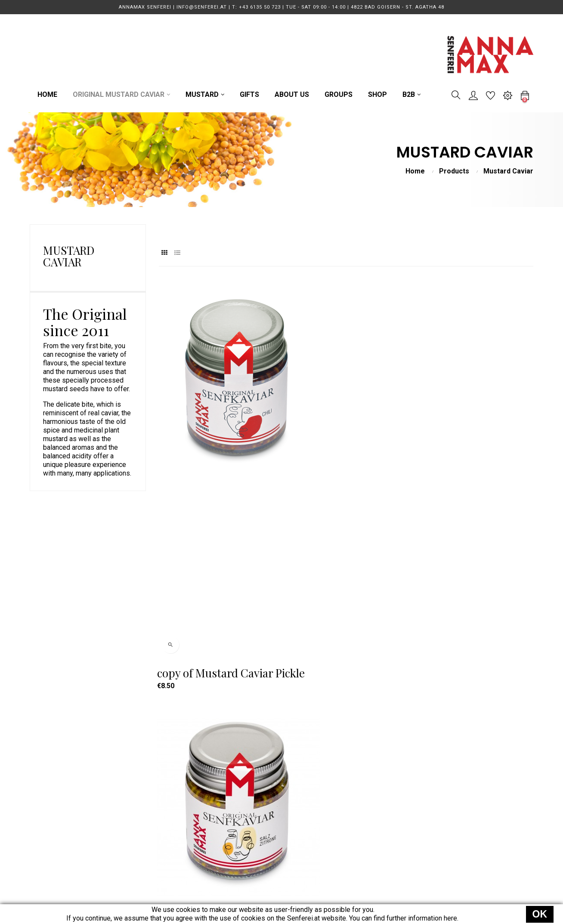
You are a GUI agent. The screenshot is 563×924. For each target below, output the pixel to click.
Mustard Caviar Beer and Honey (469, 439)
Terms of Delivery (367, 784)
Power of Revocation (371, 846)
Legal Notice (359, 830)
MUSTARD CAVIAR (264, 784)
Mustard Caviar (69, 256)
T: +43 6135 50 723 (162, 784)
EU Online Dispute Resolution (384, 861)
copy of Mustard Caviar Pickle (217, 439)
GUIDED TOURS (260, 815)
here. (451, 918)
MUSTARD (252, 799)
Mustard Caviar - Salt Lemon (342, 439)
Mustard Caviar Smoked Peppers (330, 633)
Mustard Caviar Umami (475, 633)
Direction (147, 815)
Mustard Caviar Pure (210, 633)
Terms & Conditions (369, 799)
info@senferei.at (158, 799)
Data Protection (363, 815)
